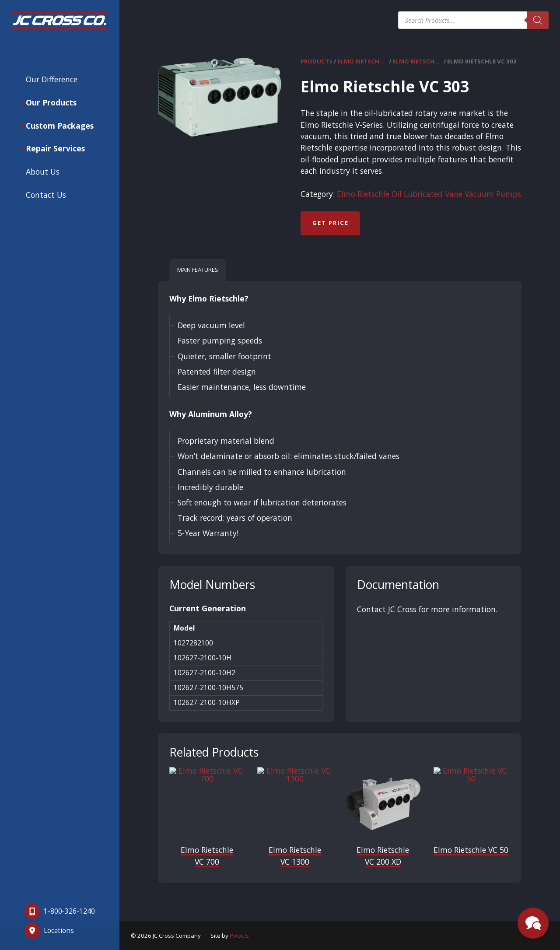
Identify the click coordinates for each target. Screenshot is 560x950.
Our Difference (52, 79)
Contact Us (46, 195)
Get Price (331, 223)
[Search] (538, 20)
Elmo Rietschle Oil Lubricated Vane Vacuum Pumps (417, 61)
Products (317, 61)
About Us (43, 172)
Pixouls (239, 936)
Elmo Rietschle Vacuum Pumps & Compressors (362, 61)
